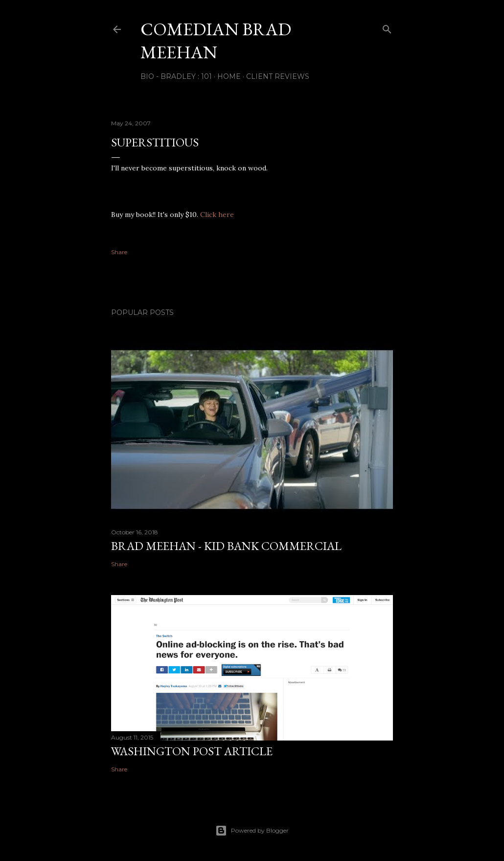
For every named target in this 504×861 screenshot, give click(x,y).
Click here (217, 215)
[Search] (387, 27)
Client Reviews (278, 76)
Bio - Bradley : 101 (176, 76)
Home (229, 76)
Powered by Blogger (252, 831)
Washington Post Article (192, 751)
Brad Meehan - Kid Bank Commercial (226, 546)
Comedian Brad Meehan (216, 41)
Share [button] (119, 252)
